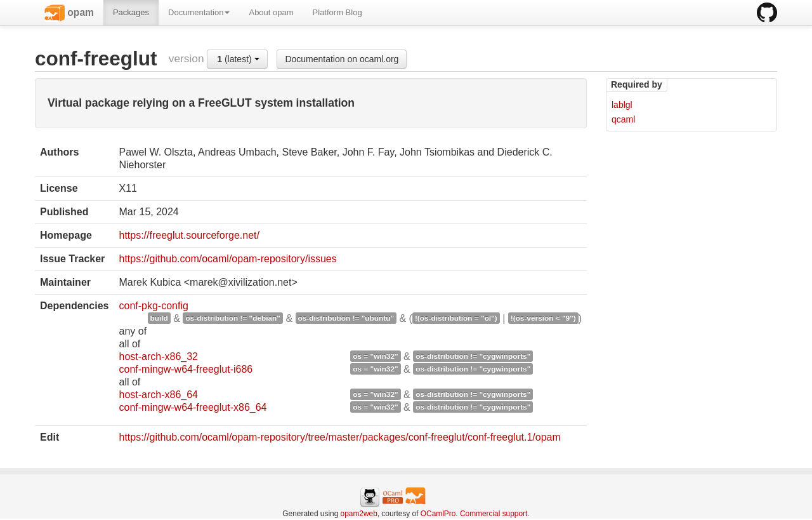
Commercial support (494, 514)
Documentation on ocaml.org (342, 59)
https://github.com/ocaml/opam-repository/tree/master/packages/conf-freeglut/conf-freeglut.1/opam (339, 437)
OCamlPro (438, 514)
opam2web (359, 514)
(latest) (238, 59)
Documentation (199, 12)
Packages (131, 12)
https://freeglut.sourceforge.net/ (189, 235)
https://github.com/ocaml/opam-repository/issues (227, 259)
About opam (271, 12)
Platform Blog (337, 12)
